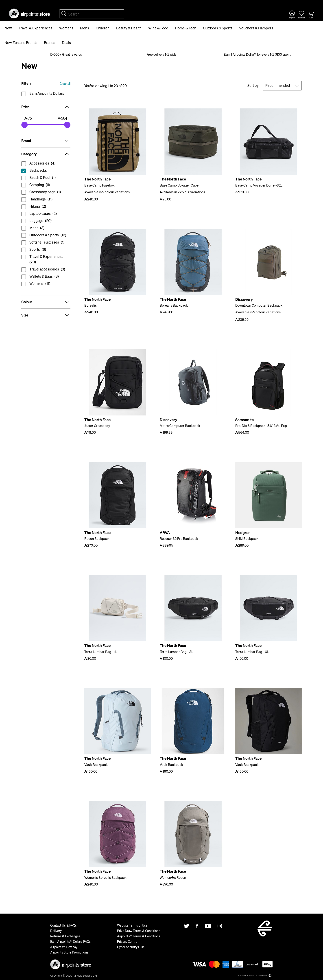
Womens (66, 28)
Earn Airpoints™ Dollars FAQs (70, 941)
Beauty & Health (129, 28)
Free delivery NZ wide (161, 54)
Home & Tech (186, 28)
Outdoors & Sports (218, 28)
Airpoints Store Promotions (69, 952)
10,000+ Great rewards (66, 54)
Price (46, 107)
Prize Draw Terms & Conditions (139, 931)
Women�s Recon (173, 877)
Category (46, 154)
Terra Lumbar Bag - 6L (252, 652)
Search (64, 14)
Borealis (91, 305)
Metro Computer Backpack (180, 426)
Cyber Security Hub (131, 947)
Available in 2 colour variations (107, 192)
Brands (50, 43)
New (8, 28)
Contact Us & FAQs (63, 925)
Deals (66, 43)
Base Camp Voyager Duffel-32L (259, 185)
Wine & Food (158, 28)
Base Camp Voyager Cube (179, 185)
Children (103, 28)
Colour (46, 302)
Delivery (56, 931)
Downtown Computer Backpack (259, 305)
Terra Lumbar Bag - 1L (101, 652)
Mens (85, 28)
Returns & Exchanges (65, 936)
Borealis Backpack (174, 305)
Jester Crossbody (97, 426)
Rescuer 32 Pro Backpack (179, 538)
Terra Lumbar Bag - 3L (176, 652)
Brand (46, 141)
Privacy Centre (127, 941)
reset (46, 171)
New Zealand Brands (21, 43)
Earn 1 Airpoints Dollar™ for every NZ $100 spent (257, 54)
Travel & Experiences (36, 28)
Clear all (65, 83)
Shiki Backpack (247, 538)
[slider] (24, 125)
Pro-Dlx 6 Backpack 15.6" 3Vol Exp (261, 426)
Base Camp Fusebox (99, 185)
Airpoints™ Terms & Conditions (139, 936)
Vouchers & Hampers (256, 28)
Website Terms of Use (132, 925)
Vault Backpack (96, 765)
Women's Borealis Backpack (105, 877)
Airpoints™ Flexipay (64, 947)
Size (46, 315)
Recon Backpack (97, 538)
